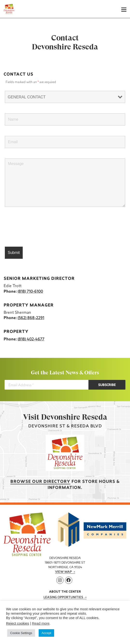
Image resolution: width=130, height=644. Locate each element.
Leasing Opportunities (63, 597)
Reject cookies (18, 623)
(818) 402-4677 (31, 339)
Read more (41, 623)
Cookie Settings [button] (21, 633)
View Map (63, 572)
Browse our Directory (40, 482)
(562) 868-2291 (31, 318)
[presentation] (42, 227)
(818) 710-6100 (30, 292)
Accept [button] (46, 633)
